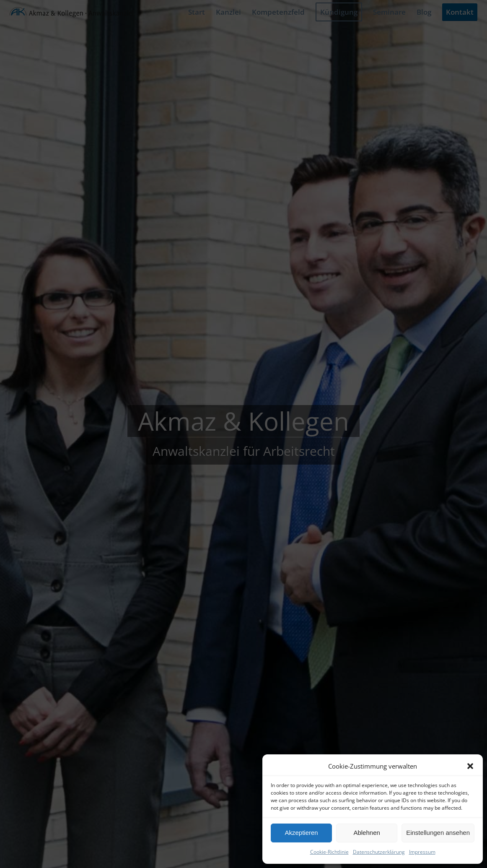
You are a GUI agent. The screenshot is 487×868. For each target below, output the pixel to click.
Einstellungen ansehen (438, 833)
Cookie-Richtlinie (329, 852)
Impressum (422, 852)
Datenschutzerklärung (379, 852)
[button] (470, 766)
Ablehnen (367, 833)
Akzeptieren (301, 833)
